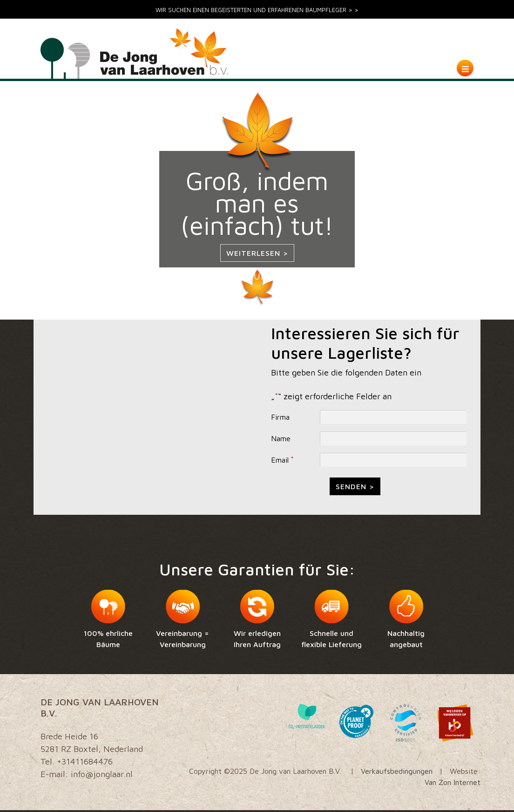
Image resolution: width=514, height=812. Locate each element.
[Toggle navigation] (465, 68)
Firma (280, 417)
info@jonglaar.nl (102, 774)
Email (282, 460)
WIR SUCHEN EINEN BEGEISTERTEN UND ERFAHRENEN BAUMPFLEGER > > (257, 10)
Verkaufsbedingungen (397, 771)
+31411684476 (85, 761)
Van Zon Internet (453, 782)
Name (281, 438)
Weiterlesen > (257, 253)
